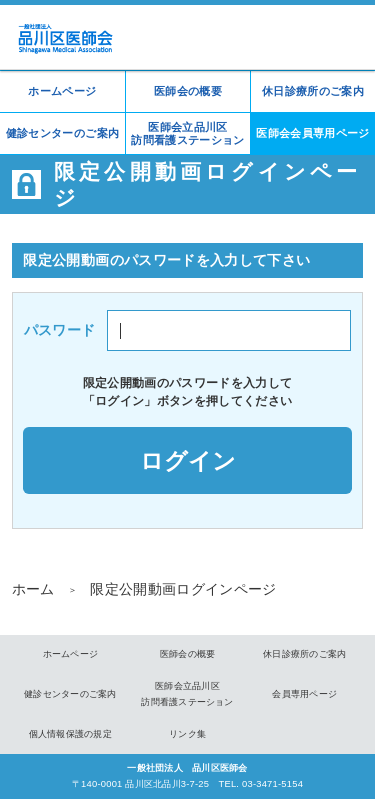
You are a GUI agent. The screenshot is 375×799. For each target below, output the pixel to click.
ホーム (33, 589)
